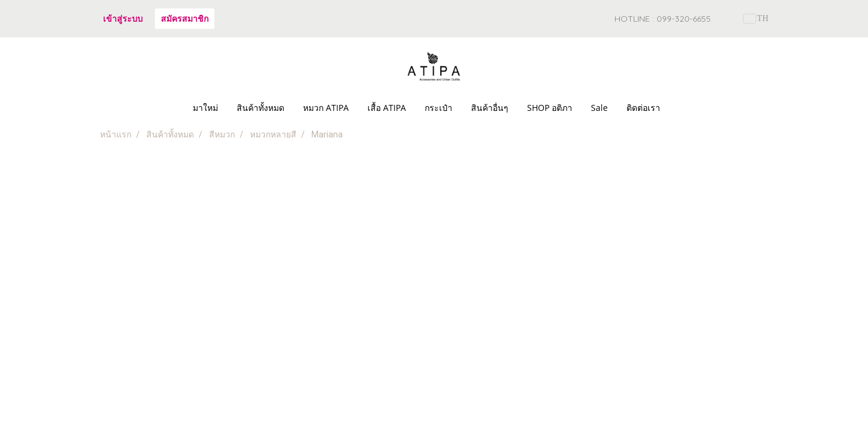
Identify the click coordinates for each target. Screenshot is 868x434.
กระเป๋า (439, 108)
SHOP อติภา (550, 108)
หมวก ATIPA (326, 108)
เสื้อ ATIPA (387, 108)
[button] (680, 108)
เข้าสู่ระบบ (123, 18)
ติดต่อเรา (643, 108)
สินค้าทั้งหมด (261, 108)
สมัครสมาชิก (185, 18)
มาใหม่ (205, 108)
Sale (599, 108)
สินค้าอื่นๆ (490, 108)
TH (756, 18)
